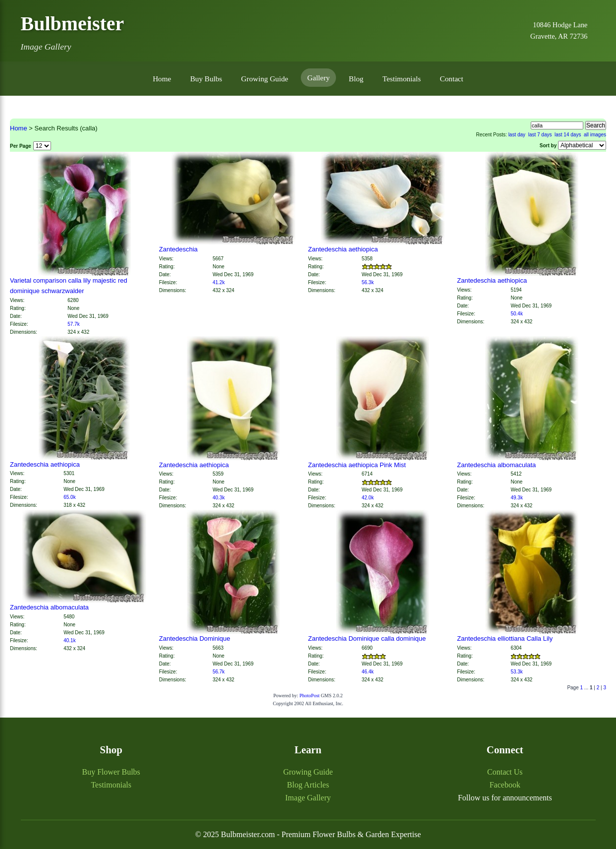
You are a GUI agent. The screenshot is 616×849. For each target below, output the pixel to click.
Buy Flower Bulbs (111, 772)
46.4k (368, 672)
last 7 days (540, 135)
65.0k (69, 497)
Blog (356, 79)
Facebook (505, 785)
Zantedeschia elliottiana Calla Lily (505, 638)
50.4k (516, 314)
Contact (452, 79)
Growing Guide (265, 79)
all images (595, 135)
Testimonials (402, 79)
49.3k (516, 498)
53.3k (516, 672)
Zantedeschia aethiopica (343, 249)
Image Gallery (308, 798)
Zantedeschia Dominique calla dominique (367, 638)
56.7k (219, 672)
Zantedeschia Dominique (195, 638)
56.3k (368, 282)
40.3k (219, 498)
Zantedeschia (178, 249)
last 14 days (568, 135)
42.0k (368, 498)
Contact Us (505, 772)
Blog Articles (308, 785)
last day (517, 135)
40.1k (69, 640)
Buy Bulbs (206, 79)
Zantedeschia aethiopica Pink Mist (357, 465)
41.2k (219, 282)
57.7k (73, 324)
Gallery (319, 78)
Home (162, 79)
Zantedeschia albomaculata (496, 465)
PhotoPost (309, 696)
